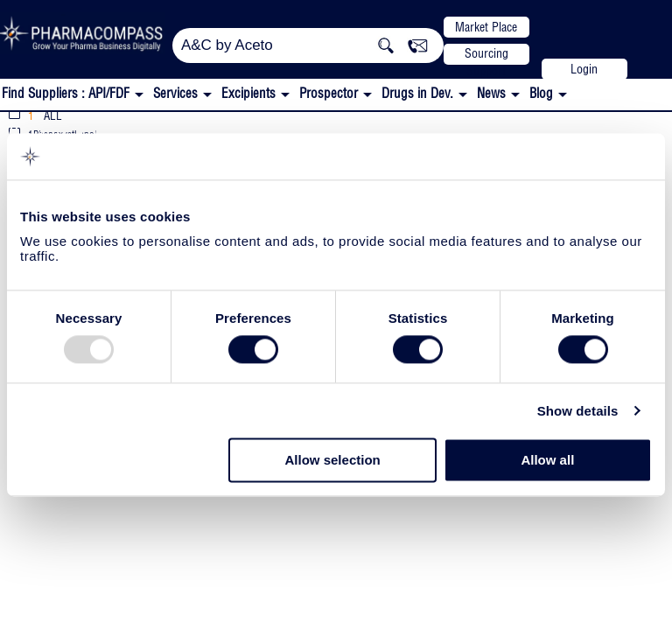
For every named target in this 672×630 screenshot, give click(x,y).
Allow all (547, 461)
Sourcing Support (486, 55)
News (491, 93)
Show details (578, 411)
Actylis (37, 128)
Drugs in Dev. (417, 93)
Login (584, 69)
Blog (541, 93)
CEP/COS (133, 130)
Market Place (486, 27)
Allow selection (333, 461)
